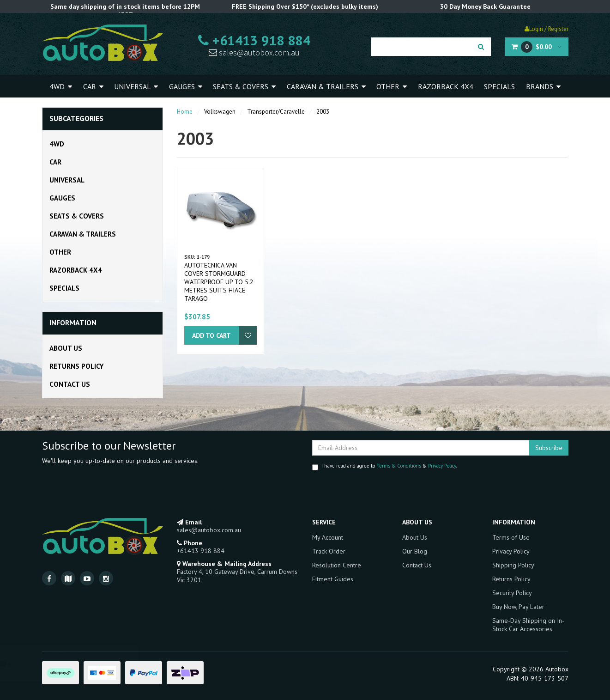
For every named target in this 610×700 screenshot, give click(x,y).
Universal (136, 86)
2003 (323, 112)
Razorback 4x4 (446, 86)
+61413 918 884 (254, 40)
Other (392, 86)
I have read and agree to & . (384, 466)
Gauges (186, 86)
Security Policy (512, 593)
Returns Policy (76, 366)
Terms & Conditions (399, 466)
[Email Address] (421, 448)
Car (93, 86)
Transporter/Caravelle (276, 112)
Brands (543, 86)
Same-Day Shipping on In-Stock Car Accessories (528, 625)
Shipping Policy (513, 565)
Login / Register (547, 29)
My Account (328, 537)
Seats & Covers (244, 86)
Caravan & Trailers (326, 86)
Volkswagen (220, 112)
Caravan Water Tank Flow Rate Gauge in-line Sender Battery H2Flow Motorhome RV (79, 664)
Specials (499, 86)
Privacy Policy (442, 466)
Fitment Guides (333, 579)
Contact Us (70, 384)
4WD (61, 86)
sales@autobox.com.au (254, 52)
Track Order (329, 551)
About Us (66, 348)
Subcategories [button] (76, 119)
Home (185, 112)
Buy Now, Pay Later (518, 607)
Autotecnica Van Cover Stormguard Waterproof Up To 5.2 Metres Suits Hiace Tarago (219, 282)
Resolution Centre (337, 565)
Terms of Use (511, 537)
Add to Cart (211, 335)
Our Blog (415, 551)
